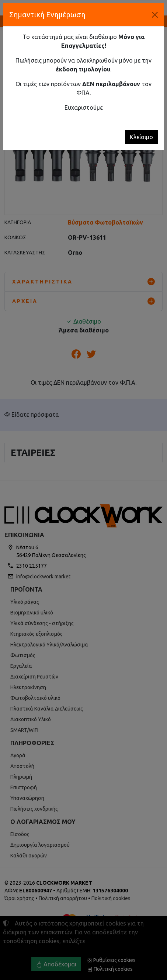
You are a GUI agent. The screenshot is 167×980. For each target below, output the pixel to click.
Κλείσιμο (141, 137)
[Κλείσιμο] (155, 15)
